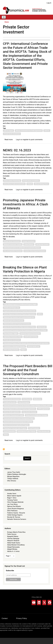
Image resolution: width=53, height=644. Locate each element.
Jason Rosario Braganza (16, 509)
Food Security (27, 399)
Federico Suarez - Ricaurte (16, 513)
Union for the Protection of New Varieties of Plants (19, 327)
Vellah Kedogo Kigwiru (15, 515)
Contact (5, 618)
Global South (42, 327)
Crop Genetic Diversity (29, 412)
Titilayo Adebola (13, 479)
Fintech (30, 184)
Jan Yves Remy (12, 504)
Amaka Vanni (12, 494)
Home (7, 22)
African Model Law (33, 346)
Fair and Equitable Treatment (13, 251)
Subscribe (10, 571)
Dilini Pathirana (12, 511)
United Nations (29, 244)
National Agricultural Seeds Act (14, 321)
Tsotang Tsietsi (12, 500)
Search (27, 458)
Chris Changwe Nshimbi (15, 502)
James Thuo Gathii (14, 472)
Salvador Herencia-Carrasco (17, 519)
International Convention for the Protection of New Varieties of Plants (25, 330)
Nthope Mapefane (13, 476)
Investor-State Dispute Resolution (35, 251)
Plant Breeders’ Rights (11, 333)
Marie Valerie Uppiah (14, 496)
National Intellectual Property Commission (17, 324)
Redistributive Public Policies (26, 431)
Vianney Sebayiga (13, 538)
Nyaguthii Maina (13, 536)
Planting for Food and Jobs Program (15, 428)
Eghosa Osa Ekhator (14, 506)
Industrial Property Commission (30, 333)
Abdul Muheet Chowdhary (16, 545)
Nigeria (23, 350)
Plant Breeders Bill (44, 431)
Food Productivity (9, 431)
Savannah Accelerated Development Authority (18, 422)
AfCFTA (47, 131)
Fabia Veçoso (12, 534)
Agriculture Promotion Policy (13, 337)
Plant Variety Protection (11, 350)
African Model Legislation (12, 412)
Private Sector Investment (12, 134)
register (26, 140)
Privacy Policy (22, 618)
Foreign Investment (29, 241)
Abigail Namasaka (13, 547)
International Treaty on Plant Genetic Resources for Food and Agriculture (26, 343)
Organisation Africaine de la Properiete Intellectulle (20, 311)
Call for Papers (9, 131)
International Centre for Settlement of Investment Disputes (22, 248)
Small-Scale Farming (31, 337)
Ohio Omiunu (12, 481)
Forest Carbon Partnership (12, 181)
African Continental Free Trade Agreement (29, 131)
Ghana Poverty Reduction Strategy (36, 415)
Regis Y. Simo (12, 498)
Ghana (6, 435)
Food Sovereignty (24, 402)
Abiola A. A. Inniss (13, 551)
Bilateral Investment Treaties (13, 244)
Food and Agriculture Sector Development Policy (19, 418)
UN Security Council (42, 244)
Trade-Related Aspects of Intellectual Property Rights (20, 304)
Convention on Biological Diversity (14, 346)
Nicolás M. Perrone (14, 517)
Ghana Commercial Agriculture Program (16, 425)
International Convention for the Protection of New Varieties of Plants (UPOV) (28, 406)
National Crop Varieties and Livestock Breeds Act (19, 317)
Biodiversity (37, 399)
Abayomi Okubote (13, 541)
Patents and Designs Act (12, 308)
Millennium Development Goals (14, 415)
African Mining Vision (41, 184)
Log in (49, 3)
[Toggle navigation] (4, 17)
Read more (9, 140)
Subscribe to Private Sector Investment (4, 449)
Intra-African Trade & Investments (14, 184)
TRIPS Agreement (43, 409)
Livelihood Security (10, 402)
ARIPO (40, 314)
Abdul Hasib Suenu (14, 543)
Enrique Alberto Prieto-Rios (16, 532)
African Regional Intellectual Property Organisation (20, 314)
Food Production (34, 428)
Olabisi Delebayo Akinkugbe (17, 474)
